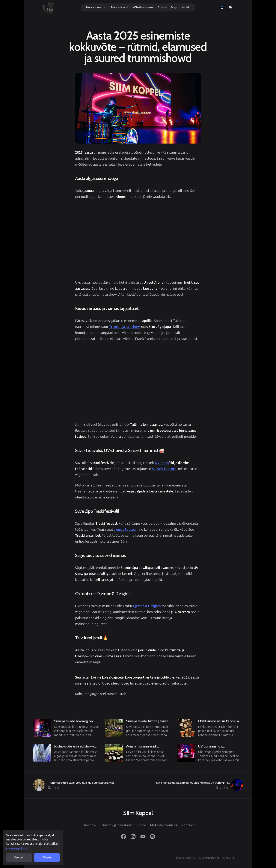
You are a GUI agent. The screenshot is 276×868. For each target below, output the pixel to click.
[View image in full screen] (138, 108)
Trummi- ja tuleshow (124, 327)
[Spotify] (153, 837)
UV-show (162, 463)
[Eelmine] (66, 728)
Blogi (174, 7)
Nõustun (47, 857)
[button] (96, 7)
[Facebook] (123, 837)
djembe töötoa (125, 530)
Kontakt (186, 7)
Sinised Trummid (164, 469)
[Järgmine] (191, 785)
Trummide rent (119, 7)
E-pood (162, 7)
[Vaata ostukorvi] (230, 7)
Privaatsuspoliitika (17, 849)
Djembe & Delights (147, 606)
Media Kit (229, 858)
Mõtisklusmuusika (143, 7)
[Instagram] (133, 837)
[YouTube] (143, 837)
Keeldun (19, 857)
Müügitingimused (209, 858)
